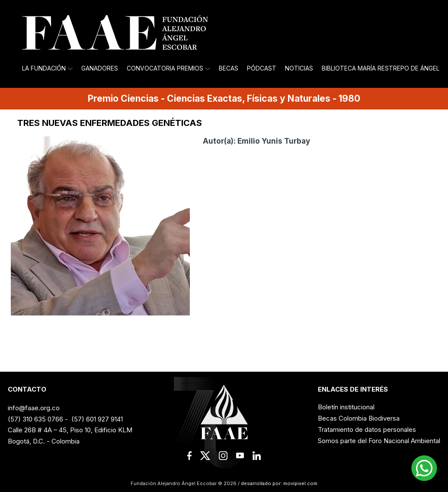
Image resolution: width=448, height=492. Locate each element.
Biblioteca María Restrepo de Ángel (381, 68)
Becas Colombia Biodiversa (359, 418)
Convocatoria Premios (168, 68)
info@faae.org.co (34, 408)
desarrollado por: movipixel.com (278, 483)
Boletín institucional (346, 407)
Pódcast (262, 68)
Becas (229, 68)
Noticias (299, 68)
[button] (424, 468)
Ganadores (100, 68)
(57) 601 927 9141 (97, 419)
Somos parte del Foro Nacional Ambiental (379, 441)
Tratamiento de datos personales (367, 429)
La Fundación (47, 68)
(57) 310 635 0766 (35, 419)
